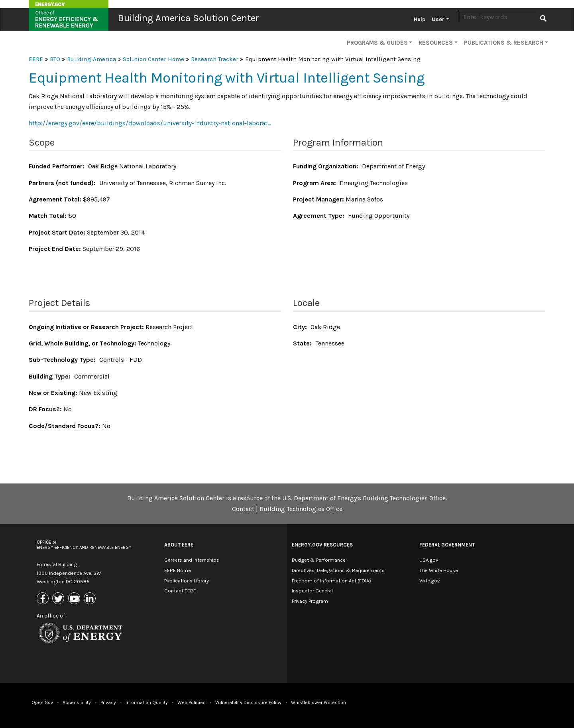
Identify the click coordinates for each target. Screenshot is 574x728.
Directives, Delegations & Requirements (338, 570)
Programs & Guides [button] (377, 43)
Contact (243, 509)
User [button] (438, 19)
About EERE (179, 545)
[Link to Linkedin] (91, 599)
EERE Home (178, 570)
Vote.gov (430, 581)
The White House (439, 570)
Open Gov (42, 702)
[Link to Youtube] (75, 599)
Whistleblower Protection (318, 702)
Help (420, 19)
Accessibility (77, 702)
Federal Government (447, 545)
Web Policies (192, 702)
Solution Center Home (153, 59)
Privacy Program (310, 601)
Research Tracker (215, 59)
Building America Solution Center (189, 18)
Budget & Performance (319, 560)
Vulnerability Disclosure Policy (248, 702)
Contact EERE (180, 591)
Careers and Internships (192, 560)
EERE (36, 59)
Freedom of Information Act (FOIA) (331, 581)
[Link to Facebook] (44, 599)
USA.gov (429, 560)
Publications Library (187, 581)
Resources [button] (436, 43)
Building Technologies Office (301, 509)
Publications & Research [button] (504, 43)
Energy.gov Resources (322, 545)
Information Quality (147, 702)
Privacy (108, 702)
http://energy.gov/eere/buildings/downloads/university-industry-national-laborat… (150, 123)
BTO (55, 59)
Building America (91, 59)
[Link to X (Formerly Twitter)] (59, 599)
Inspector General (312, 591)
